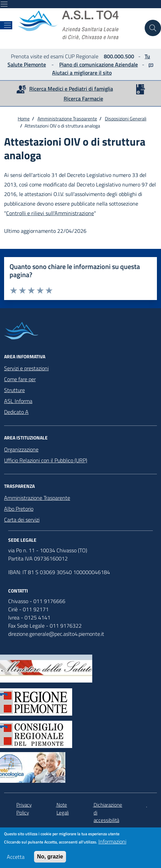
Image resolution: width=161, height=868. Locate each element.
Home (24, 118)
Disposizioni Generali (126, 118)
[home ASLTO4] (78, 25)
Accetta (16, 859)
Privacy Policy (24, 809)
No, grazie (50, 859)
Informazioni (112, 843)
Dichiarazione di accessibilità (108, 813)
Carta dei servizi (22, 520)
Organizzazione (21, 449)
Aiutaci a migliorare (75, 73)
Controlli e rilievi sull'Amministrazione (50, 213)
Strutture (14, 390)
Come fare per (20, 379)
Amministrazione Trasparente (67, 118)
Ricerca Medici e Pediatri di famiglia (71, 89)
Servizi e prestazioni (26, 368)
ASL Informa (18, 401)
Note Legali (63, 809)
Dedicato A (16, 412)
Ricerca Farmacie (83, 99)
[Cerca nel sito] (153, 28)
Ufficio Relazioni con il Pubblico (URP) (46, 460)
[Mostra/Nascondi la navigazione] (4, 4)
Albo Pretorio (19, 509)
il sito (104, 73)
